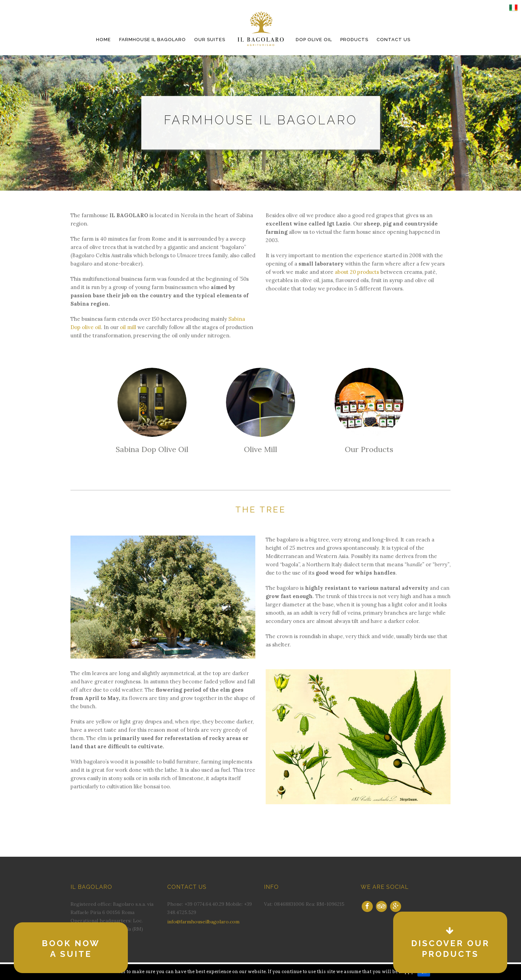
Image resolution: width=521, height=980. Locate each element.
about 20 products (357, 272)
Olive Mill (260, 449)
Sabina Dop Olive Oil (152, 449)
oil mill (128, 327)
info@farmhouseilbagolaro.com (203, 922)
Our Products (369, 449)
